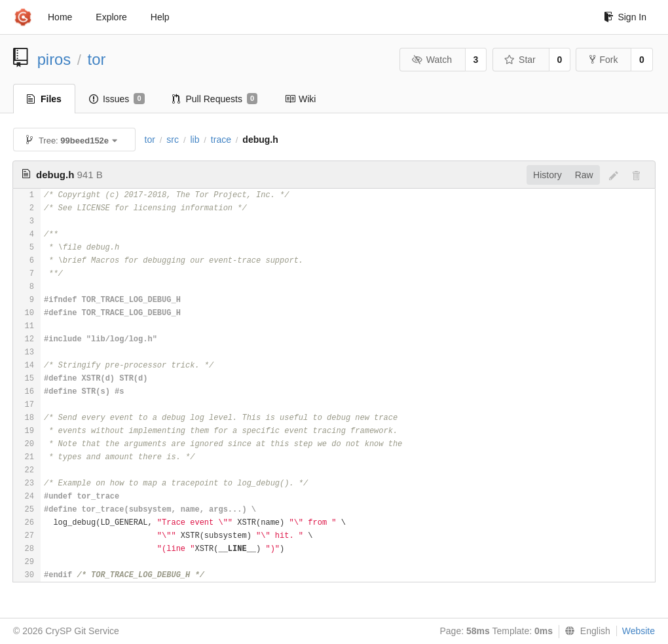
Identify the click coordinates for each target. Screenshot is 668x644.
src (173, 140)
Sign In (625, 17)
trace (221, 140)
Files (44, 99)
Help (160, 17)
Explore (111, 17)
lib (195, 140)
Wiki (300, 99)
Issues (117, 99)
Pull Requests (215, 99)
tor (97, 59)
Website (639, 631)
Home (60, 17)
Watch (432, 60)
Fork (603, 60)
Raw (584, 175)
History (547, 175)
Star (520, 60)
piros (54, 59)
